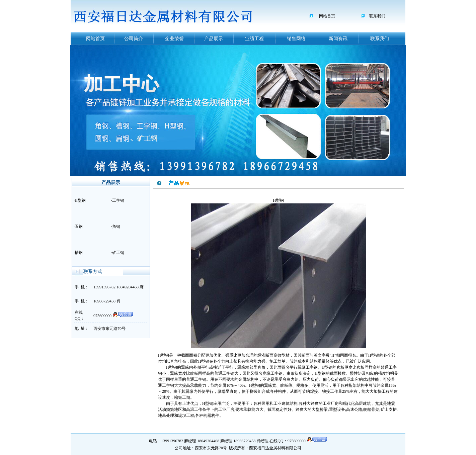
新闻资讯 (338, 39)
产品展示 (214, 39)
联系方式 (93, 271)
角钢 (116, 226)
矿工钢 (118, 253)
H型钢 (80, 200)
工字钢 (118, 200)
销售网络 (296, 39)
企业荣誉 (174, 39)
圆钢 (79, 226)
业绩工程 (254, 39)
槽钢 (79, 253)
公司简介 (134, 39)
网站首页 (327, 16)
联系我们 (377, 16)
